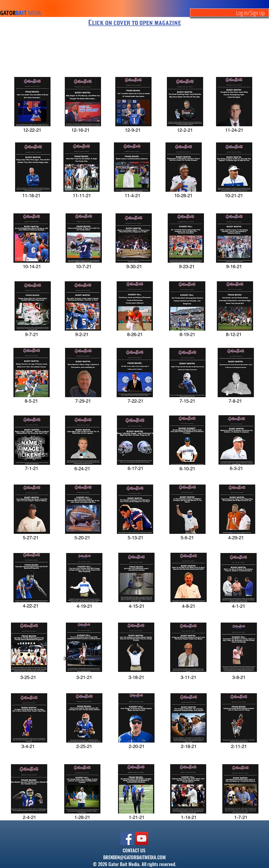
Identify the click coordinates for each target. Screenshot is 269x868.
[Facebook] (127, 838)
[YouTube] (142, 838)
